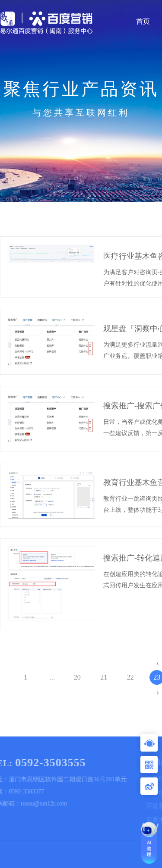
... (52, 677)
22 (130, 677)
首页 (143, 21)
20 (77, 677)
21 (104, 677)
